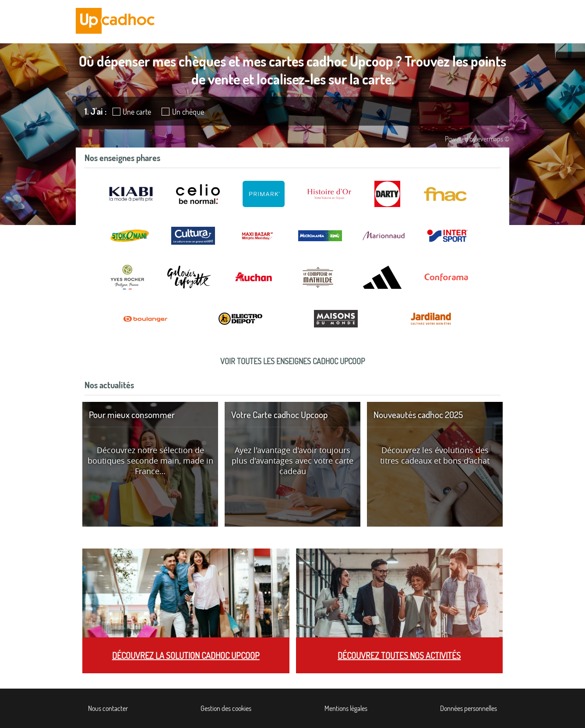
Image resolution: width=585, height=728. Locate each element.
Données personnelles (469, 708)
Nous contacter (108, 708)
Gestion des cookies (226, 708)
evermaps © (493, 139)
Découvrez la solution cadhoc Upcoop (186, 655)
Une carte (137, 112)
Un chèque (188, 112)
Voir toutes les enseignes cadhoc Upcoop (292, 361)
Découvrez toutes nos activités (399, 655)
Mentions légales (346, 708)
